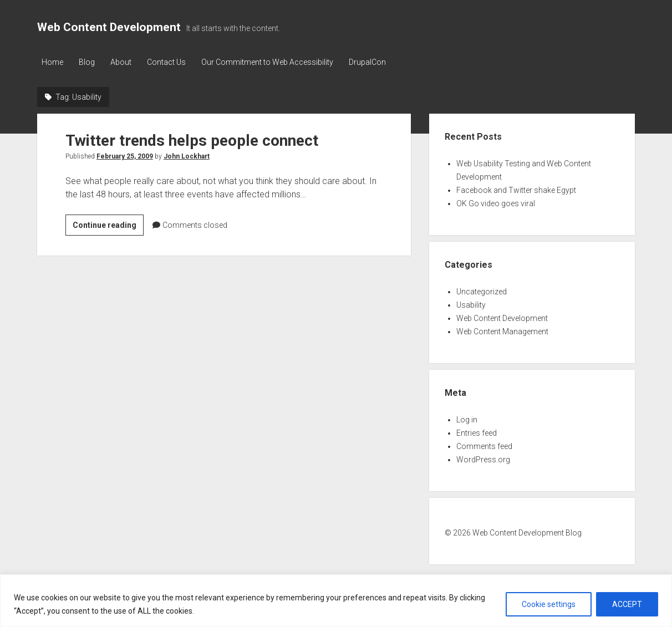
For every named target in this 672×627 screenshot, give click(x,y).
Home (52, 62)
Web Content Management (502, 331)
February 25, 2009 (125, 156)
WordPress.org (483, 459)
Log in (467, 419)
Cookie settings (549, 604)
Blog (88, 62)
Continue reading (108, 226)
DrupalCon (373, 62)
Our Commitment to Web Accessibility (272, 62)
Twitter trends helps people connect (192, 140)
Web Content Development (109, 27)
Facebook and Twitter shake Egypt (516, 190)
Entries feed (477, 432)
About (123, 62)
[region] (336, 601)
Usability (471, 304)
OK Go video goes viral (496, 203)
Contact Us (170, 62)
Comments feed (484, 446)
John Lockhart (187, 156)
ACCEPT (627, 604)
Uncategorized (482, 291)
